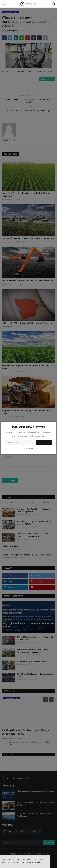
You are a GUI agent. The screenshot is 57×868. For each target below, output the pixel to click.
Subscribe (44, 443)
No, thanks (29, 448)
